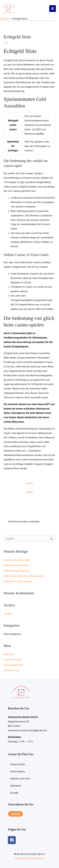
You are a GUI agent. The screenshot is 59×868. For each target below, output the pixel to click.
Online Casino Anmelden (16, 565)
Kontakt (14, 793)
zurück (29, 483)
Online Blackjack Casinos (16, 571)
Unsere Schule (18, 764)
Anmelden (9, 654)
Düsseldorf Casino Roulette (18, 581)
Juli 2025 (8, 614)
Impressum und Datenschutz (30, 858)
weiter (29, 492)
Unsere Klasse (18, 771)
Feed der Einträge (13, 660)
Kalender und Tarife (20, 779)
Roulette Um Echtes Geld (16, 560)
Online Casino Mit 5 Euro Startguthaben (24, 576)
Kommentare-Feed (13, 665)
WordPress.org (11, 670)
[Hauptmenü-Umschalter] (53, 9)
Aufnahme (16, 786)
